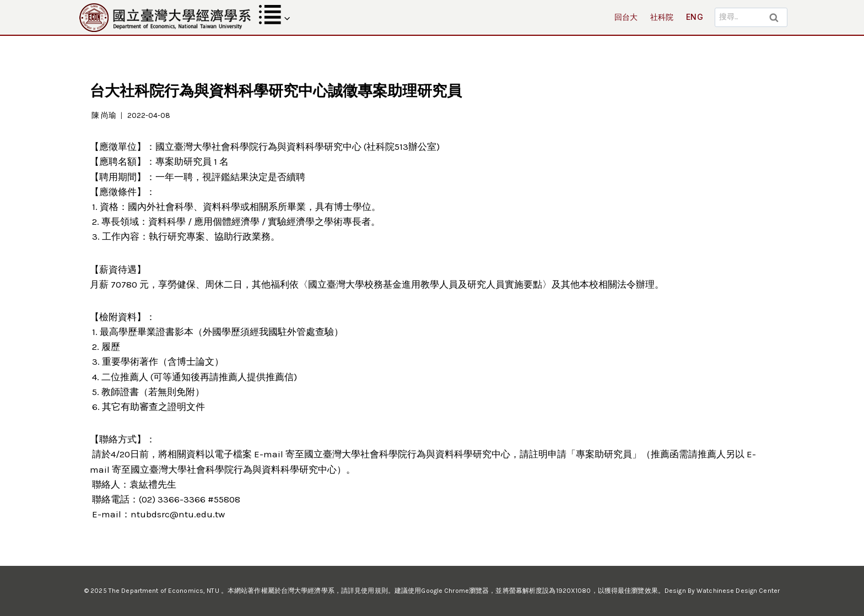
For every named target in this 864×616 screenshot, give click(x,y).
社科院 (662, 17)
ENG (695, 17)
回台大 (626, 17)
